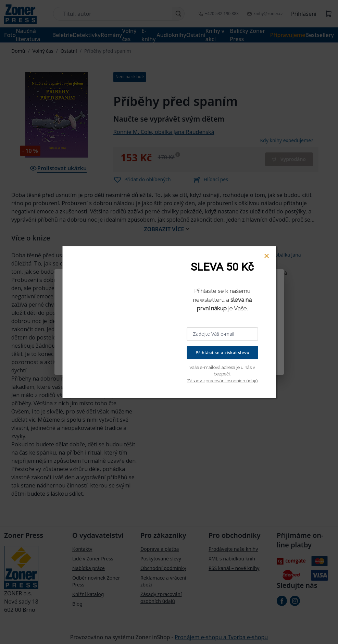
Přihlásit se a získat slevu (222, 352)
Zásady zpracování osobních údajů (222, 381)
